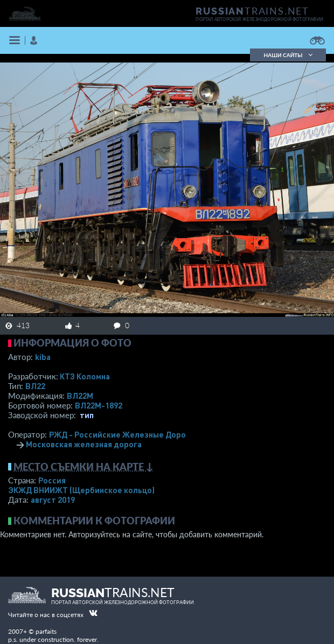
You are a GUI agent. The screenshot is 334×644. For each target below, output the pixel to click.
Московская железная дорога (84, 444)
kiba (43, 357)
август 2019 (53, 500)
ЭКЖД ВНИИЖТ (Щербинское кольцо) (81, 490)
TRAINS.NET (252, 11)
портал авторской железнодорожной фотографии (259, 19)
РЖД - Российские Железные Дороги (122, 434)
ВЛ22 (35, 386)
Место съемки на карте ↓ (83, 467)
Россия (52, 480)
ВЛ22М (80, 396)
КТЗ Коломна (85, 376)
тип (87, 415)
